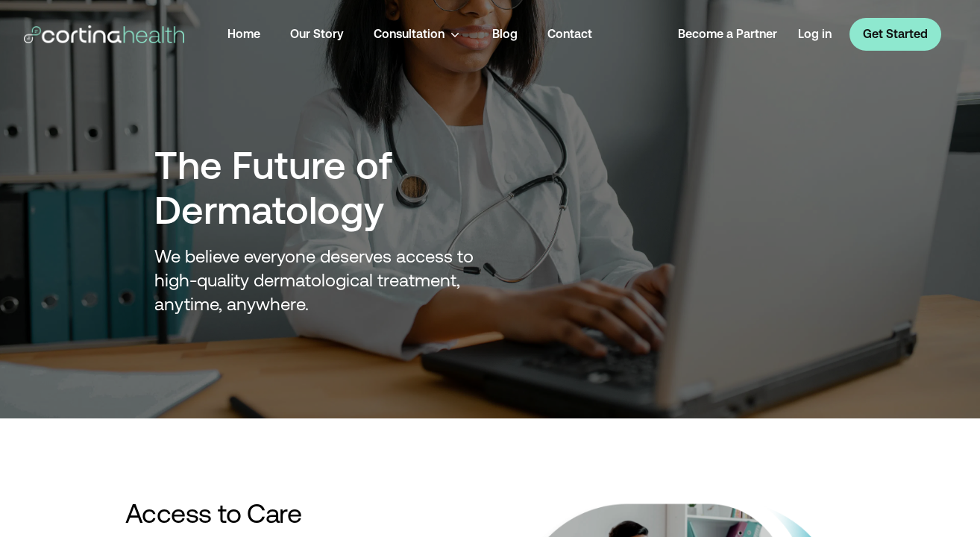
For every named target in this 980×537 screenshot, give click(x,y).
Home (244, 34)
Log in (815, 34)
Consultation (418, 34)
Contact (570, 34)
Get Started (895, 34)
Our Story (317, 34)
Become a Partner (728, 34)
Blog (505, 34)
